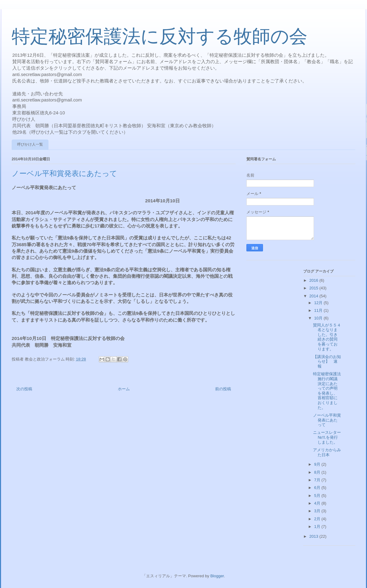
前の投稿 (223, 389)
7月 (318, 480)
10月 (319, 318)
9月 (318, 464)
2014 (314, 296)
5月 (318, 496)
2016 (314, 280)
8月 (318, 472)
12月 (319, 303)
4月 (318, 503)
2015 (314, 288)
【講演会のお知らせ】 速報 (327, 361)
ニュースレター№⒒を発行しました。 (327, 437)
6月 (318, 488)
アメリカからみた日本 (327, 452)
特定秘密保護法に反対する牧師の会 (160, 36)
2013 (314, 536)
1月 (318, 527)
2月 (318, 519)
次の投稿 (24, 389)
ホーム (124, 389)
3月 (318, 511)
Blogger (217, 576)
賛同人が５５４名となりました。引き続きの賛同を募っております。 (327, 337)
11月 (319, 310)
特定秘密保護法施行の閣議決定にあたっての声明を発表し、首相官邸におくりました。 (327, 391)
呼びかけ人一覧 (30, 144)
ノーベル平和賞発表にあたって (327, 420)
